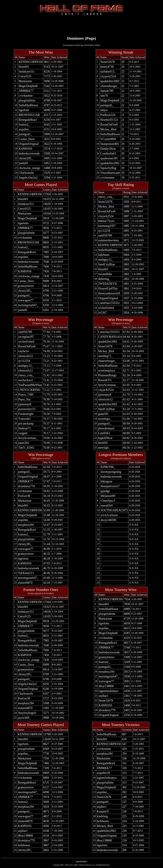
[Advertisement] (82, 25)
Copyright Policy (81, 861)
